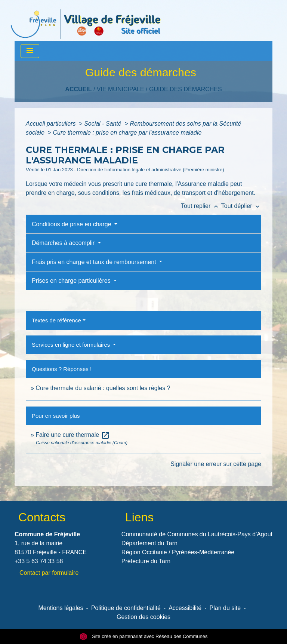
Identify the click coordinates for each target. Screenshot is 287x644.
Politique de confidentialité (126, 608)
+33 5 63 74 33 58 (39, 561)
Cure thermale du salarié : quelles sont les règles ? (103, 388)
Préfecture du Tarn (146, 561)
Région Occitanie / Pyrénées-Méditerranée (178, 552)
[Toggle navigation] (30, 51)
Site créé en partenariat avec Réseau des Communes (144, 636)
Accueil (78, 89)
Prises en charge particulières (72, 281)
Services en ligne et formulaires (72, 345)
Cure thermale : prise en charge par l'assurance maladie (127, 133)
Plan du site (225, 608)
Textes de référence (56, 320)
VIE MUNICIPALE (121, 89)
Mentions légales (61, 608)
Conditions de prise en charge (72, 224)
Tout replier (201, 206)
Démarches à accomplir (64, 243)
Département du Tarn (149, 543)
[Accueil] (86, 21)
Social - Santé (104, 124)
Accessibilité (185, 608)
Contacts (42, 517)
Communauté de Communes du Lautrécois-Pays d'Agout (197, 534)
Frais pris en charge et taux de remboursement (95, 262)
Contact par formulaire (49, 573)
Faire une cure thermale (72, 435)
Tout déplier (241, 206)
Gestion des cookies (143, 617)
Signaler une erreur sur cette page (216, 464)
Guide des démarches (186, 89)
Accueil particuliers (52, 124)
